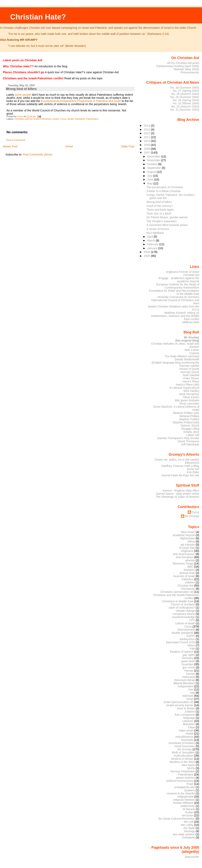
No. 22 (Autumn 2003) (185, 106)
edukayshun (187, 639)
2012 (147, 133)
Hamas (189, 671)
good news (188, 661)
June (151, 180)
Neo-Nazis (188, 765)
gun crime (189, 667)
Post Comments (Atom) (38, 155)
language (189, 718)
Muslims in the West (182, 762)
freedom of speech (182, 652)
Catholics (188, 579)
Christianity (188, 589)
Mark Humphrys (189, 394)
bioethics (189, 570)
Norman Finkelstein (183, 771)
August (152, 172)
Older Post (128, 146)
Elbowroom (192, 463)
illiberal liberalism (184, 683)
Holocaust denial (184, 680)
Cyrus (63, 119)
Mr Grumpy (192, 516)
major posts (186, 730)
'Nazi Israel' (188, 532)
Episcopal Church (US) (180, 642)
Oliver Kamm (191, 397)
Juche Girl (193, 469)
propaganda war (185, 787)
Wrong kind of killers (159, 202)
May (150, 183)
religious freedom (184, 800)
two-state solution (184, 834)
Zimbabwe (188, 837)
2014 (147, 126)
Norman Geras (190, 372)
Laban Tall (193, 435)
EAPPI (191, 636)
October (153, 164)
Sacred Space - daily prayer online (178, 494)
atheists (190, 560)
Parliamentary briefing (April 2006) (178, 66)
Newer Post (10, 146)
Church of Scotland (183, 604)
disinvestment (186, 630)
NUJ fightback (155, 233)
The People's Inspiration (162, 221)
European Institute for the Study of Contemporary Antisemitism (178, 286)
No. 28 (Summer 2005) (185, 88)
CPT (192, 620)
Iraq (192, 693)
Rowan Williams (183, 803)
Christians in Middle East (178, 601)
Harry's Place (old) (188, 385)
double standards (76, 119)
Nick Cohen (192, 350)
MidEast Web (191, 322)
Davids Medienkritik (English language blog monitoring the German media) (175, 363)
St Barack (189, 809)
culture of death (185, 623)
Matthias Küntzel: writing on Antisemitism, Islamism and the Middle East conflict (175, 316)
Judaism (190, 712)
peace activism (186, 778)
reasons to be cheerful (181, 793)
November (154, 160)
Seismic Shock (190, 426)
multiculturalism (184, 756)
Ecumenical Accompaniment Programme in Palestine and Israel (81, 101)
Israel (190, 699)
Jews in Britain (186, 708)
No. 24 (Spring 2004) (186, 100)
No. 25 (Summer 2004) (185, 97)
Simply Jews (191, 432)
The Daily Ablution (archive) (182, 356)
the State (189, 828)
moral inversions (185, 746)
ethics (191, 645)
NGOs (191, 768)
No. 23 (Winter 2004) (186, 103)
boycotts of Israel (184, 576)
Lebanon (188, 721)
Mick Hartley (191, 391)
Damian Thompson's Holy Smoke (178, 438)
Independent (185, 686)
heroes (191, 674)
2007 (147, 153)
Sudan (189, 812)
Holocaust (189, 677)
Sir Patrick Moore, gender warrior (167, 217)
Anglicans (187, 551)
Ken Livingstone (185, 715)
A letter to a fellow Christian (164, 191)
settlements (188, 806)
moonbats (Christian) (182, 743)
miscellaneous (184, 737)
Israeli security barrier (180, 705)
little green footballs (187, 400)
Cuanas (194, 353)
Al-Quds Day (187, 548)
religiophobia (185, 797)
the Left (189, 822)
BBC (191, 567)
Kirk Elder (193, 472)
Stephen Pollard (189, 419)
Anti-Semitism (185, 557)
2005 (147, 256)
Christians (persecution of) (177, 592)
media (189, 734)
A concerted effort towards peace (167, 225)
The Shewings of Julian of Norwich (177, 497)
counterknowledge (183, 617)
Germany (188, 658)
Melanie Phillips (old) (186, 413)
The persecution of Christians (165, 187)
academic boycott (184, 535)
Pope (190, 784)
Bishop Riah (187, 573)
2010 (147, 141)
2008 (147, 149)
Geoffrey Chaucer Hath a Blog (180, 466)
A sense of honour (158, 229)
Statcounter (192, 857)
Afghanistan (187, 538)
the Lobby (187, 825)
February (153, 244)
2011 (147, 137)
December (154, 156)
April (150, 237)
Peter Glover (191, 378)
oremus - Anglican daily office (181, 490)
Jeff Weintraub (190, 444)
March (151, 241)
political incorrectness (180, 781)
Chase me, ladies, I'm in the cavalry (177, 460)
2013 (147, 130)
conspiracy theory (184, 614)
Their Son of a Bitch (159, 214)
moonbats (187, 740)
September (154, 168)
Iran (191, 689)
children (190, 582)
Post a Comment (16, 140)
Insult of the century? (160, 206)
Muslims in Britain (182, 759)
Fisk (192, 649)
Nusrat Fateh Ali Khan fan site (180, 475)
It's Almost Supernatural (184, 388)
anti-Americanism (184, 554)
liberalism (189, 724)
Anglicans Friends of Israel (182, 272)
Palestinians (92, 119)
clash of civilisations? (182, 608)
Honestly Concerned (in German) (178, 297)
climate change (185, 611)
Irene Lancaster (189, 403)
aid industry (188, 545)
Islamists (188, 696)
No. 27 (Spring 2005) (186, 91)
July (150, 176)
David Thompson (188, 441)
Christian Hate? (38, 17)
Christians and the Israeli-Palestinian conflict (37, 119)
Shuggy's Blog (190, 429)
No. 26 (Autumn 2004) (185, 94)
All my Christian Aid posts (183, 63)
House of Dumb (189, 369)
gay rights (189, 655)
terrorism (188, 815)
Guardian (188, 664)
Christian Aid (191, 275)
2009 (147, 145)
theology (190, 831)
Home (69, 146)
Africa (191, 541)
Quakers (190, 790)
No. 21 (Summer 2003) (185, 110)
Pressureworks (190, 72)
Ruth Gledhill (191, 375)
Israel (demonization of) (179, 702)
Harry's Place (191, 381)
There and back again (160, 210)
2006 (147, 252)
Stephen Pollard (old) (186, 422)
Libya (192, 727)
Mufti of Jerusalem (183, 752)
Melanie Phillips (189, 416)
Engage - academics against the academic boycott (179, 280)
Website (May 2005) (186, 69)
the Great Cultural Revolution (177, 819)
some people (23, 95)
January (153, 248)
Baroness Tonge (183, 564)
